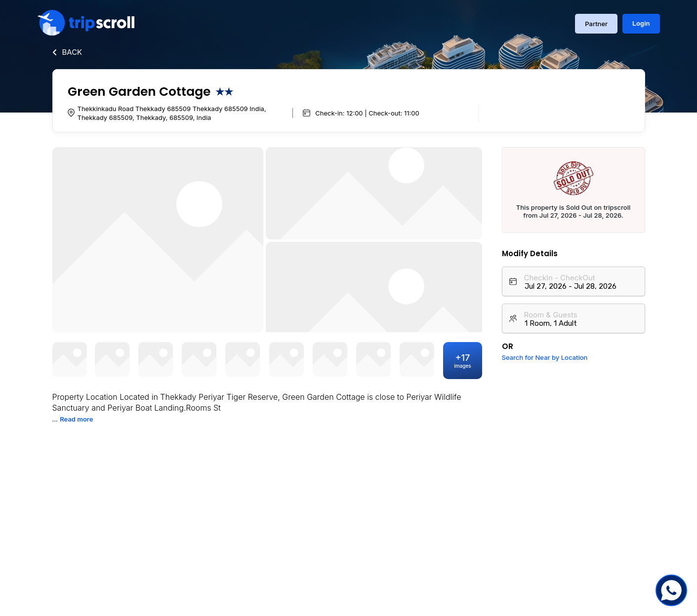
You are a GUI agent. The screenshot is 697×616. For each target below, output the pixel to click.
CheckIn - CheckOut (560, 278)
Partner (596, 24)
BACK (72, 52)
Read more (76, 419)
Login (641, 23)
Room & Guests (551, 315)
